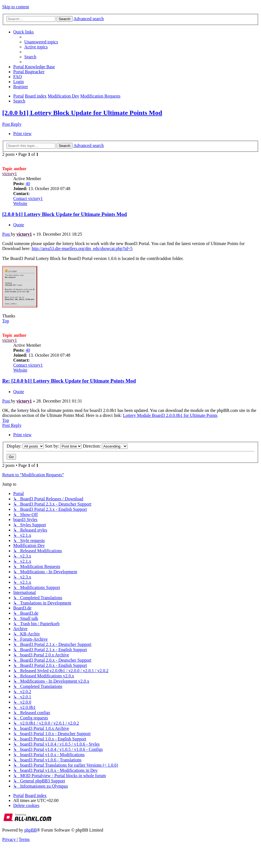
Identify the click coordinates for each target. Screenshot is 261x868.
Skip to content (16, 7)
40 (28, 184)
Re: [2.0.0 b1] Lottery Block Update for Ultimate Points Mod (69, 381)
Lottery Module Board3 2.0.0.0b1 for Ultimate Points (170, 415)
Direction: (105, 446)
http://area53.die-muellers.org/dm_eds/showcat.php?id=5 (82, 248)
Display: (25, 446)
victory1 (10, 174)
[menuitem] (41, 42)
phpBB (30, 830)
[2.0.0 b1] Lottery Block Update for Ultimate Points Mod (82, 113)
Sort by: (63, 446)
